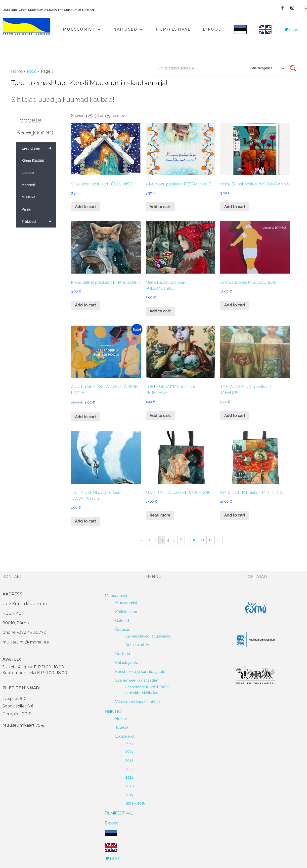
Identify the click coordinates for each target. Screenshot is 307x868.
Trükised (39, 222)
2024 (129, 752)
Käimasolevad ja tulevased (148, 636)
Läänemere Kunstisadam (137, 680)
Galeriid (122, 620)
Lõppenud (125, 736)
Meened (28, 185)
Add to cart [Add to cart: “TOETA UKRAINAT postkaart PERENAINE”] (160, 416)
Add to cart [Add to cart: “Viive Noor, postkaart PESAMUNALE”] (160, 207)
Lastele (28, 173)
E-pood (212, 29)
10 (195, 540)
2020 (130, 786)
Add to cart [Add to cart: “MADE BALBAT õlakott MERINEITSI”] (235, 515)
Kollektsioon (126, 612)
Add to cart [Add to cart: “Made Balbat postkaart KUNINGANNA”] (235, 207)
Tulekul (122, 727)
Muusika (28, 197)
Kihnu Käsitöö (33, 161)
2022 (129, 769)
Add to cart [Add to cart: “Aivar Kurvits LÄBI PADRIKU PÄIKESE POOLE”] (86, 417)
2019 (129, 795)
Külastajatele (127, 663)
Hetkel (121, 719)
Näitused (128, 29)
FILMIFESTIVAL (173, 29)
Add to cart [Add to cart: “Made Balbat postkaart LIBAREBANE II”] (86, 305)
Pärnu (26, 209)
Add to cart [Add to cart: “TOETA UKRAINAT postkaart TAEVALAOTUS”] (86, 521)
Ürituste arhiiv (137, 645)
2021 (129, 777)
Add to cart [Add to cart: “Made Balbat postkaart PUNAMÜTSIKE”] (160, 311)
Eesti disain (39, 148)
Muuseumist (82, 29)
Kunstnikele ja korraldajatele (140, 671)
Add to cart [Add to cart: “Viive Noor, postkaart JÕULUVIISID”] (86, 207)
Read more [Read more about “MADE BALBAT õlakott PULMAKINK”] (160, 515)
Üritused (123, 629)
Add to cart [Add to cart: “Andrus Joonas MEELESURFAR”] (235, 305)
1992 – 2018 (135, 803)
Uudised (123, 654)
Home (17, 71)
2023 (129, 760)
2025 (129, 743)
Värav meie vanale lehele (138, 702)
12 (210, 540)
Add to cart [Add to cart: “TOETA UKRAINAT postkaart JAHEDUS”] (235, 416)
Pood (32, 71)
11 (203, 540)
